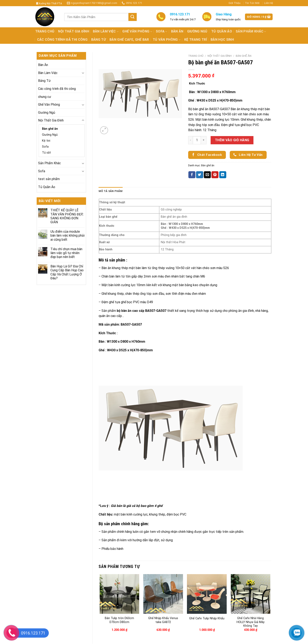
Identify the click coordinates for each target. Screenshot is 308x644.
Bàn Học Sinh (222, 40)
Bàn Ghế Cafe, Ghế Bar (129, 40)
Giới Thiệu (234, 3)
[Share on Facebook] (192, 175)
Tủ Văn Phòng (167, 40)
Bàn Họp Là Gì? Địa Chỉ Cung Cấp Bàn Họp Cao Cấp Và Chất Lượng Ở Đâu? (67, 272)
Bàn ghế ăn (50, 129)
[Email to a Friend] (207, 175)
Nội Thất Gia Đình (73, 31)
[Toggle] (83, 73)
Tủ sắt (46, 153)
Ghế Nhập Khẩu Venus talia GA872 (163, 620)
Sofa (162, 31)
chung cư (45, 97)
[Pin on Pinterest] (215, 175)
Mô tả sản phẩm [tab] (111, 191)
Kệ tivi (46, 141)
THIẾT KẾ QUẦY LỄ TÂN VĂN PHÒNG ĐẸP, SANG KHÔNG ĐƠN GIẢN (67, 216)
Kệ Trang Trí (196, 40)
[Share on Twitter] (199, 175)
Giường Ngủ (197, 31)
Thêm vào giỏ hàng (232, 140)
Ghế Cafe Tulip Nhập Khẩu (207, 618)
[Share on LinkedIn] (223, 175)
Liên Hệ (269, 3)
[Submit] (133, 17)
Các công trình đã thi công (62, 40)
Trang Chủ (45, 31)
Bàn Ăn (177, 31)
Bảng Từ (99, 40)
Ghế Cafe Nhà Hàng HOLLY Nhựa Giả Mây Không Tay (251, 622)
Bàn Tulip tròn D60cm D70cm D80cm (119, 620)
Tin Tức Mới (252, 3)
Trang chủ (196, 56)
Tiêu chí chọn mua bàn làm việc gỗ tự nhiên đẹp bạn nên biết (66, 253)
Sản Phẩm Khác (251, 31)
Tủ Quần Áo (222, 31)
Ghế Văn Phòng (137, 31)
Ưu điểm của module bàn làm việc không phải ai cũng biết (68, 235)
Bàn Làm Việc (106, 31)
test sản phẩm (49, 179)
